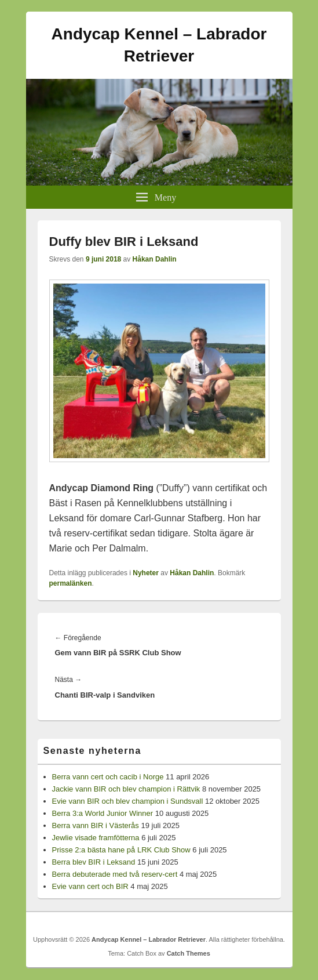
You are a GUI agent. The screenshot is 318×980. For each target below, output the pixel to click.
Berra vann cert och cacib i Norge (108, 777)
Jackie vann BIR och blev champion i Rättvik (126, 789)
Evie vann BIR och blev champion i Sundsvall (128, 801)
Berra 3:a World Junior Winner (103, 813)
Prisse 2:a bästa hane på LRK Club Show (121, 850)
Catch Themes (189, 953)
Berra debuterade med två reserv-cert (115, 874)
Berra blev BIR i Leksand (94, 862)
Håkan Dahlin (155, 259)
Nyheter (146, 573)
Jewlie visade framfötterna (96, 838)
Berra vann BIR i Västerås (96, 825)
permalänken (71, 583)
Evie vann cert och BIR (90, 886)
